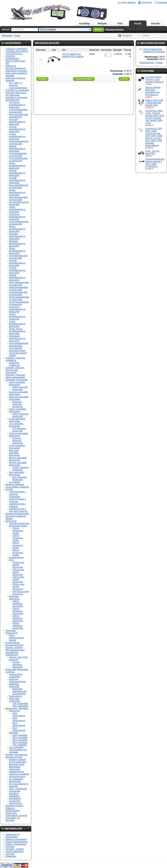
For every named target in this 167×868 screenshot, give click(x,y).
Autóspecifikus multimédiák (16, 676)
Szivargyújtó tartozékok (15, 792)
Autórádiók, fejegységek (17, 380)
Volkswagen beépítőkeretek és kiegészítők (17, 338)
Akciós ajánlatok (128, 2)
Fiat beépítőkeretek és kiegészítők (18, 155)
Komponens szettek (18, 526)
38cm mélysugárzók (19, 729)
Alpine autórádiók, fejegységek (17, 383)
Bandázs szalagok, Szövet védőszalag (18, 761)
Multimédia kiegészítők (14, 685)
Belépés (102, 23)
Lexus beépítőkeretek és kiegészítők (19, 223)
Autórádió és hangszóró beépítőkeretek (16, 99)
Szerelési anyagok (14, 757)
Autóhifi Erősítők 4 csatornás (17, 505)
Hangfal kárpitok (16, 772)
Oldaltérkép (11, 856)
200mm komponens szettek (18, 553)
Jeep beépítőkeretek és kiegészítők (18, 199)
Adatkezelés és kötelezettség (12, 836)
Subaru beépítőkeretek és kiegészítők (17, 317)
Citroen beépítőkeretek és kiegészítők (17, 136)
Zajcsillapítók (15, 798)
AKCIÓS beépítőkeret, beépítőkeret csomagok (16, 70)
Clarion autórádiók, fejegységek (18, 410)
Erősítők (9, 489)
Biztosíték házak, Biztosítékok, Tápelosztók (17, 767)
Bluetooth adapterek (15, 485)
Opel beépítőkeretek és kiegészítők (18, 257)
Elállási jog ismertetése (16, 839)
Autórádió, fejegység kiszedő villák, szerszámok (15, 370)
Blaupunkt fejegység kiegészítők (18, 404)
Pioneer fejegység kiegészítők (21, 469)
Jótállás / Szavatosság (16, 844)
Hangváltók (11, 631)
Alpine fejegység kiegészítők (20, 388)
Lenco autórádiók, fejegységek (17, 447)
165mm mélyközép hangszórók (18, 618)
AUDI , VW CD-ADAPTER (152, 152)
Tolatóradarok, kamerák (16, 815)
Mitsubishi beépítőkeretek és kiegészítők (17, 244)
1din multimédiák (20, 704)
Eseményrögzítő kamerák (17, 514)
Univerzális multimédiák (14, 700)
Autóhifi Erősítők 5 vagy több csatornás (18, 510)
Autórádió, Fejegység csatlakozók (15, 359)
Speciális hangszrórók (19, 523)
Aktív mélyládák (20, 745)
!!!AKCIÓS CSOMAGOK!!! (12, 57)
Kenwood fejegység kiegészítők (18, 441)
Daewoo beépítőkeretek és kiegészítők (17, 149)
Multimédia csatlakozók (14, 364)
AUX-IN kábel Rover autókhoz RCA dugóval (154, 50)
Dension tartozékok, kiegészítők (18, 665)
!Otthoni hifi (11, 66)
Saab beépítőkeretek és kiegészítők (19, 289)
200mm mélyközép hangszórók (18, 626)
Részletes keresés (114, 30)
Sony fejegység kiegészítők (19, 478)
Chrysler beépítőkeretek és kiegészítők (17, 129)
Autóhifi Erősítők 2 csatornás (17, 500)
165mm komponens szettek (18, 545)
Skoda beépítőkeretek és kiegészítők (19, 298)
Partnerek (10, 847)
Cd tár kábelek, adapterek (17, 487)
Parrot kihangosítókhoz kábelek (16, 638)
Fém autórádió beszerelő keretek (17, 349)
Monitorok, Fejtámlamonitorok (17, 680)
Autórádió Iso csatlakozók (17, 90)
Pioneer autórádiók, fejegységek (18, 464)
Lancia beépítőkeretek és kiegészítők (17, 209)
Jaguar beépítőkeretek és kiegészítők (17, 192)
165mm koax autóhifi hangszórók (18, 579)
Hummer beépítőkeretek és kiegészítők (17, 173)
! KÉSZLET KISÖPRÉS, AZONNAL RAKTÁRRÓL (17, 50)
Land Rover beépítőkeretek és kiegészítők (17, 217)
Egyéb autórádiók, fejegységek (17, 420)
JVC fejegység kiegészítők (19, 430)
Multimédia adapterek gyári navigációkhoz (20, 691)
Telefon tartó (11, 813)
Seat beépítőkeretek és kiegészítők (18, 293)
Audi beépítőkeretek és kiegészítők (18, 111)
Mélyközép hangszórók (14, 598)
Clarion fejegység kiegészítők (20, 415)
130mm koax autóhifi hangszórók (18, 572)
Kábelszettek (15, 781)
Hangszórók (11, 521)
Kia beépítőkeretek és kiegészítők (19, 203)
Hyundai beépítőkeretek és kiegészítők (17, 180)
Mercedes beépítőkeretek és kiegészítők (17, 236)
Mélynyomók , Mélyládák (17, 708)
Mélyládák (14, 733)
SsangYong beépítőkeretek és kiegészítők (17, 309)
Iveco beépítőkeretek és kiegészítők (19, 186)
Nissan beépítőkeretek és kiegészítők (17, 251)
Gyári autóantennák (18, 88)
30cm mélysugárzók (19, 724)
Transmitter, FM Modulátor (13, 819)
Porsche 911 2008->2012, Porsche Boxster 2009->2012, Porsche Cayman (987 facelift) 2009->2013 (155, 117)
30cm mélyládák (20, 740)
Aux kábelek (15, 482)
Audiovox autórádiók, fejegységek (19, 393)
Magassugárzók (16, 558)
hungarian (125, 36)
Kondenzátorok (12, 643)
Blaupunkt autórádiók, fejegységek (19, 398)
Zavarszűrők (15, 801)
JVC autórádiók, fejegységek (16, 425)
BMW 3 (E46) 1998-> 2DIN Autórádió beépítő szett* (154, 103)
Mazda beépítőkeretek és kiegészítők (17, 229)
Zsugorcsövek (15, 803)
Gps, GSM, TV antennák (16, 84)
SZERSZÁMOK (13, 811)
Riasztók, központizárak (16, 755)
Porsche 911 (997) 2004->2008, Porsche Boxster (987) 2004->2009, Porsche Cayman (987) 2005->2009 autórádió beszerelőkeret (154, 137)
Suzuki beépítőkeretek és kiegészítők (17, 324)
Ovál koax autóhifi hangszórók (21, 593)
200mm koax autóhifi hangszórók (18, 587)
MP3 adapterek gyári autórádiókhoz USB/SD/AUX (15, 652)
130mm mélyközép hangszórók (18, 611)
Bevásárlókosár (147, 63)
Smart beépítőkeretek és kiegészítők (19, 303)
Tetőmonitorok (15, 696)
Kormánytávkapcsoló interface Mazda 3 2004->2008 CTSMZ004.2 (155, 163)
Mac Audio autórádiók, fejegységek (14, 453)
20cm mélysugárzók (19, 714)
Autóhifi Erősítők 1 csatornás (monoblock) (17, 494)
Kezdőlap (85, 23)
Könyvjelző (147, 2)
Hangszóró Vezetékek (19, 774)
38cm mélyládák (20, 742)
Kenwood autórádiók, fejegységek (19, 435)
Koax (11, 560)
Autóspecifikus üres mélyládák (18, 751)
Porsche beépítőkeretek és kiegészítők (17, 270)
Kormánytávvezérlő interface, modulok (14, 646)
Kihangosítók (11, 633)
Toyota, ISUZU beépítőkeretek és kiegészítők (17, 331)
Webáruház (7, 35)
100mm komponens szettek (18, 531)
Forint (146, 36)
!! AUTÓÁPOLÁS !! (14, 54)
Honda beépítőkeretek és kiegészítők (17, 166)
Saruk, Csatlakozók (18, 789)
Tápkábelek (14, 796)
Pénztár (156, 23)
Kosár (138, 23)
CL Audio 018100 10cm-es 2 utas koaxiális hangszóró (154, 79)
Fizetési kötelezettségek (17, 842)
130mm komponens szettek (18, 538)
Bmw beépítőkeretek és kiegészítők (18, 116)
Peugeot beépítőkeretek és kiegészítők (17, 263)
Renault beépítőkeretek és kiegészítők (17, 278)
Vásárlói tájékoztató (15, 851)
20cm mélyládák (20, 735)
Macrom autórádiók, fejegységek (18, 459)
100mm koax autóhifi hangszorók (18, 565)
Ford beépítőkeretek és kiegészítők (18, 160)
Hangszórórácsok (17, 777)
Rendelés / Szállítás (15, 849)
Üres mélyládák (16, 747)
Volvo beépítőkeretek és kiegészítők (19, 345)
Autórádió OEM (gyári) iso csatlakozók (16, 94)
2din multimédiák (20, 706)
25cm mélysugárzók (19, 719)
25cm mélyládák (20, 738)
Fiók (120, 23)
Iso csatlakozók (16, 779)
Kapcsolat (162, 2)
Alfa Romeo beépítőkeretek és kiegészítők (17, 105)
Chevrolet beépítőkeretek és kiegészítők (17, 122)
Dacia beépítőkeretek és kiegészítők (19, 143)
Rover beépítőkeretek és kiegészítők (19, 284)
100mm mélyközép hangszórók (18, 604)
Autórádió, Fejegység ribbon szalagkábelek (15, 376)
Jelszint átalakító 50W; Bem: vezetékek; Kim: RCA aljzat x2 (153, 91)
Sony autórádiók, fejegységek (17, 474)
